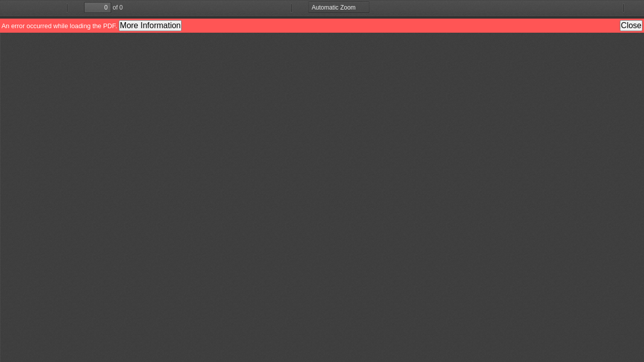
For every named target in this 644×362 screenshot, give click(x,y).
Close (631, 25)
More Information (150, 25)
